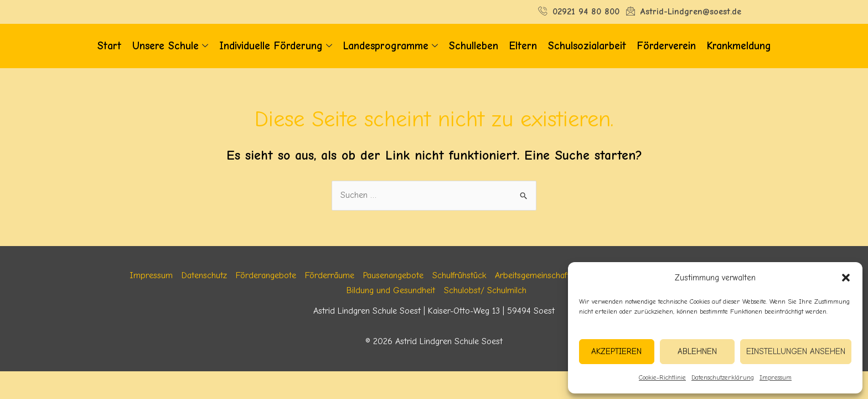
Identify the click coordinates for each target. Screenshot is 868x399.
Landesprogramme (391, 46)
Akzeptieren (616, 351)
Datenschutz (204, 275)
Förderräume (330, 275)
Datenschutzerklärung (723, 377)
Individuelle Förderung (276, 46)
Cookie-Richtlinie (662, 377)
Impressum (776, 377)
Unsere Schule (170, 46)
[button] (846, 278)
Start (109, 46)
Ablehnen (697, 351)
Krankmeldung (739, 46)
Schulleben (474, 46)
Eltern (523, 46)
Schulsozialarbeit (587, 46)
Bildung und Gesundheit (391, 290)
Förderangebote (266, 275)
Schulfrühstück (459, 275)
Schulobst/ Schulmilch (485, 290)
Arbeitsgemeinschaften (537, 275)
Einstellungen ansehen (796, 351)
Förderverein (666, 46)
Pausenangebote (393, 275)
